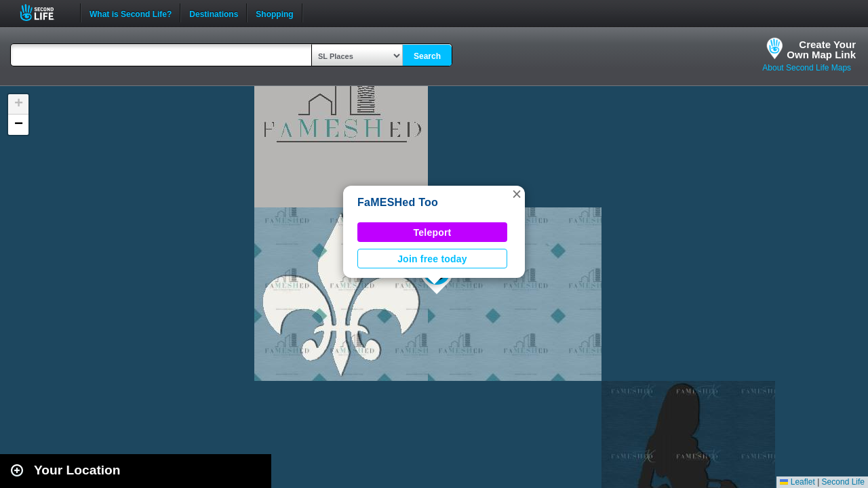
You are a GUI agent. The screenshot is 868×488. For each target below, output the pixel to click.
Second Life (44, 13)
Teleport (433, 232)
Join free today (432, 259)
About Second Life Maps (807, 68)
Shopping (274, 13)
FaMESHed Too (398, 202)
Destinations (214, 13)
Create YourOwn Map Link (821, 49)
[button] (517, 194)
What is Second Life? (131, 13)
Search (427, 56)
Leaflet (797, 482)
